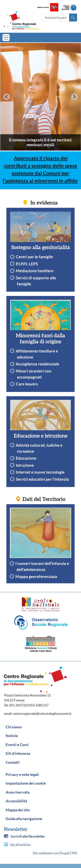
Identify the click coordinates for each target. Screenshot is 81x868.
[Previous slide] (7, 97)
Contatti (13, 763)
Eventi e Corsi (17, 745)
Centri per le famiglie (34, 257)
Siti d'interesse (18, 754)
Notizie (12, 736)
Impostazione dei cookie (26, 783)
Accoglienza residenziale (37, 364)
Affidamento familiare (35, 351)
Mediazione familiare (35, 271)
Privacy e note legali (22, 775)
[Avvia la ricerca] (73, 18)
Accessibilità (16, 801)
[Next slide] (74, 97)
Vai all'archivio (20, 845)
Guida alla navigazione (24, 819)
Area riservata (17, 792)
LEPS (33, 264)
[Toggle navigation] (6, 38)
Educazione (26, 458)
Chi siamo (14, 727)
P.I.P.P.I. (22, 264)
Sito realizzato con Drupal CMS (55, 853)
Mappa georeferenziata (36, 577)
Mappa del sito (18, 810)
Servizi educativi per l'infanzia (42, 479)
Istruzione (25, 465)
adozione (25, 357)
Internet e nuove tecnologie (40, 472)
